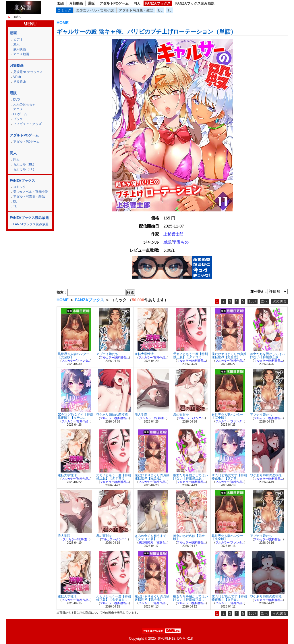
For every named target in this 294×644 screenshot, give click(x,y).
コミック (64, 10)
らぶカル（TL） (25, 169)
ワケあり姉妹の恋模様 (112, 414)
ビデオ (18, 39)
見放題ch (20, 82)
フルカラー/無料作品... (114, 357)
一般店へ (16, 17)
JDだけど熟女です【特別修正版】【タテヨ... (75, 416)
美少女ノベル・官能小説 (95, 10)
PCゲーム (20, 114)
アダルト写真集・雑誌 (136, 10)
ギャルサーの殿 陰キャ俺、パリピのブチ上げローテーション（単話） (146, 32)
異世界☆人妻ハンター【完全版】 (73, 355)
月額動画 (76, 3)
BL (160, 10)
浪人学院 (141, 414)
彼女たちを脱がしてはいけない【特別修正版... (267, 355)
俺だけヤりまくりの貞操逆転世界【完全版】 (229, 355)
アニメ (18, 109)
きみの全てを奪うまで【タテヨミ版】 (150, 537)
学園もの (181, 242)
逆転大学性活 (144, 354)
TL (169, 10)
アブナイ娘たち (107, 354)
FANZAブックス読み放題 (195, 3)
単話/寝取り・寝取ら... (153, 542)
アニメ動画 (21, 54)
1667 (253, 301)
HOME (63, 23)
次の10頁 (280, 301)
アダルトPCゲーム (114, 3)
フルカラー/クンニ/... (192, 418)
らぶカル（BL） (25, 164)
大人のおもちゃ (24, 104)
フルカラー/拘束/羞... (153, 418)
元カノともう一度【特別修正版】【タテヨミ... (190, 355)
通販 (91, 3)
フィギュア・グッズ (27, 124)
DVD (17, 99)
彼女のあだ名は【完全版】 (189, 537)
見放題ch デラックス (28, 72)
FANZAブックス (158, 3)
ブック (18, 119)
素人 (16, 44)
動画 (61, 3)
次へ (264, 301)
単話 (167, 242)
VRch (17, 77)
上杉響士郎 (173, 234)
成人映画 (20, 49)
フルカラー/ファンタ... (76, 361)
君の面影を (181, 414)
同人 (137, 3)
